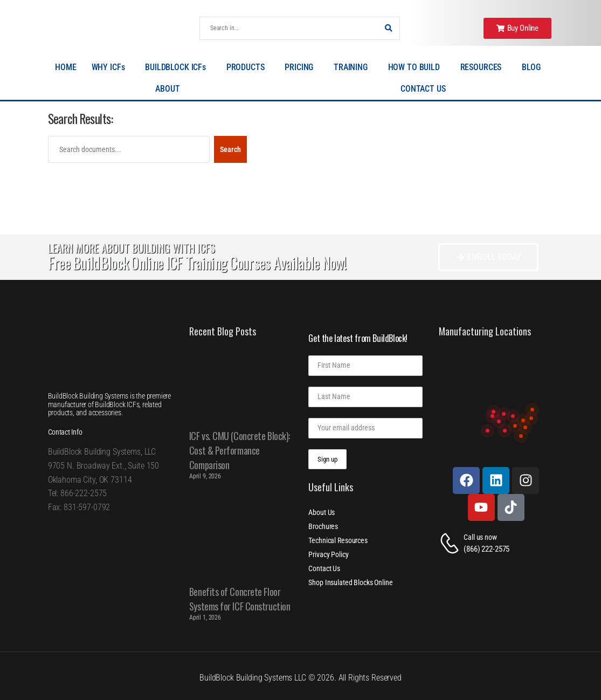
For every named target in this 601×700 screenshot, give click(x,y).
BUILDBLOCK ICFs (178, 67)
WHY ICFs (111, 67)
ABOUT (170, 89)
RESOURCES (484, 67)
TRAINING (353, 67)
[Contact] (451, 543)
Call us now (480, 537)
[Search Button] (389, 28)
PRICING (302, 67)
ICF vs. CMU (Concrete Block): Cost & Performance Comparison (240, 450)
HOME (65, 67)
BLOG (534, 67)
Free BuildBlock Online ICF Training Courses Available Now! (197, 263)
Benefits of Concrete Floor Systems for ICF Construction (240, 599)
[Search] (289, 28)
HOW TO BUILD (417, 67)
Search (230, 149)
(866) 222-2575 (486, 549)
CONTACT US (423, 89)
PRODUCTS (248, 67)
